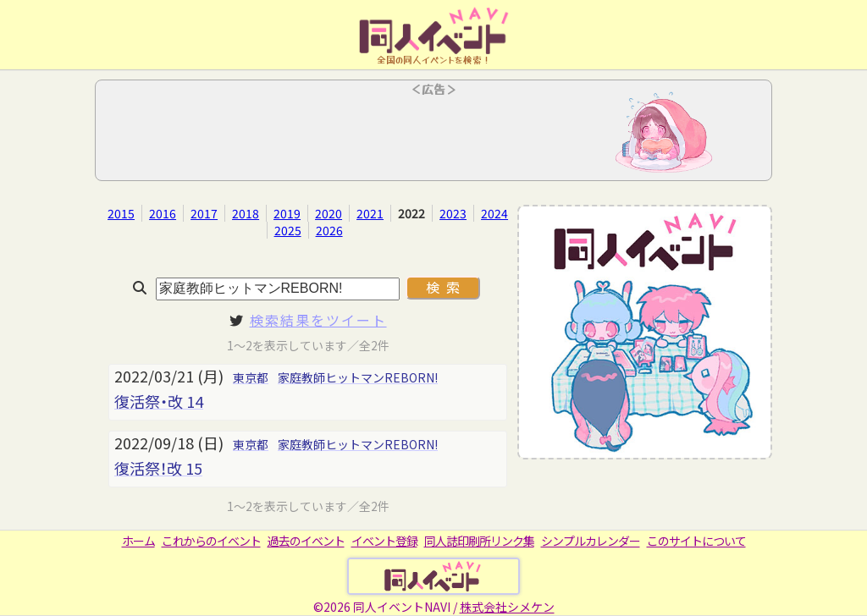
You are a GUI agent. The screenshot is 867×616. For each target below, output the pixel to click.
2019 (287, 213)
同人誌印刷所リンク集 (479, 541)
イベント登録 (384, 541)
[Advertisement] (433, 135)
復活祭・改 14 (159, 401)
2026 (329, 230)
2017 (204, 213)
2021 (370, 213)
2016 (163, 213)
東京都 (251, 377)
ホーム (138, 541)
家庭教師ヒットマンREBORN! (358, 377)
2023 (453, 213)
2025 (288, 230)
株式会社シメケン (507, 607)
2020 (329, 213)
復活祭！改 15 (158, 468)
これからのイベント (211, 541)
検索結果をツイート (318, 320)
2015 (121, 213)
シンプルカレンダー (591, 541)
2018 (246, 213)
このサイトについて (696, 541)
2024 (494, 213)
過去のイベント (306, 541)
